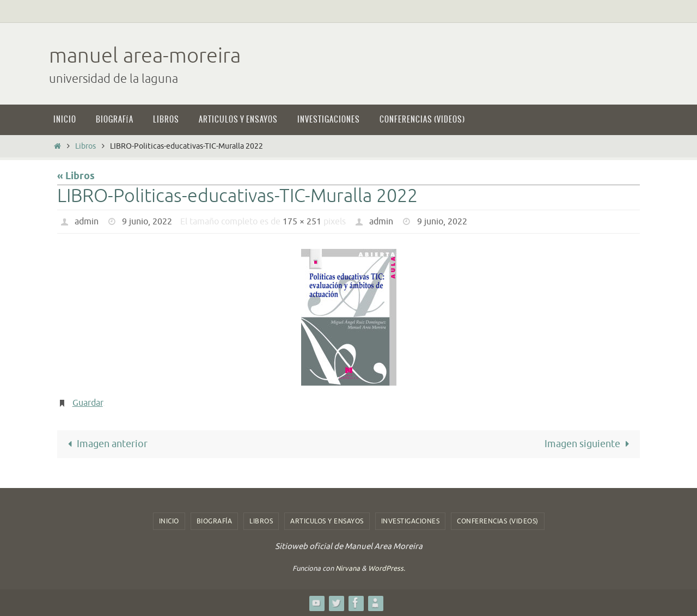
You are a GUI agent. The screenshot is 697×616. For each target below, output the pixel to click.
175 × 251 (302, 222)
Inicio (169, 521)
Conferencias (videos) (498, 521)
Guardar (88, 403)
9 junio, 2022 (147, 222)
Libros (85, 146)
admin (87, 222)
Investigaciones (411, 521)
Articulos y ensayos (327, 521)
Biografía (215, 521)
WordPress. (387, 568)
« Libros (76, 176)
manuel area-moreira (145, 56)
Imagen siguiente (589, 444)
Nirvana (348, 568)
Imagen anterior (105, 444)
